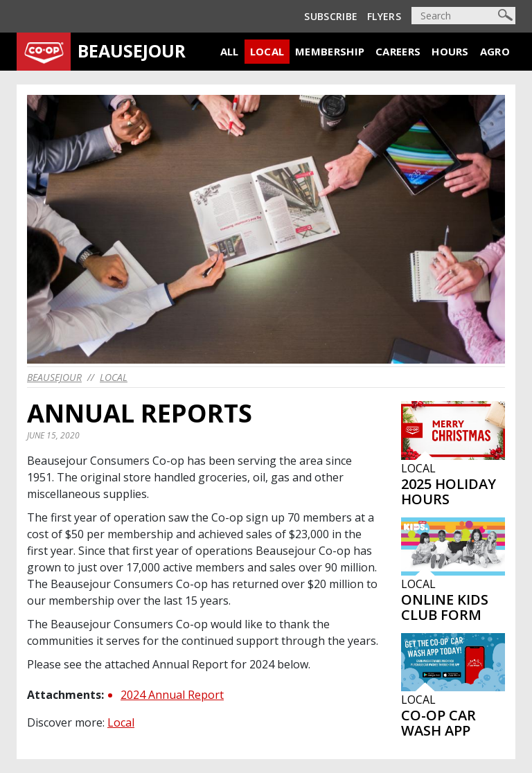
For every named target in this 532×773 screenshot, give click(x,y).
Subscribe (331, 16)
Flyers (384, 16)
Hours (450, 51)
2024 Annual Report (172, 695)
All (230, 51)
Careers (398, 51)
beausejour (54, 377)
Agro (495, 51)
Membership (330, 51)
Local (267, 51)
